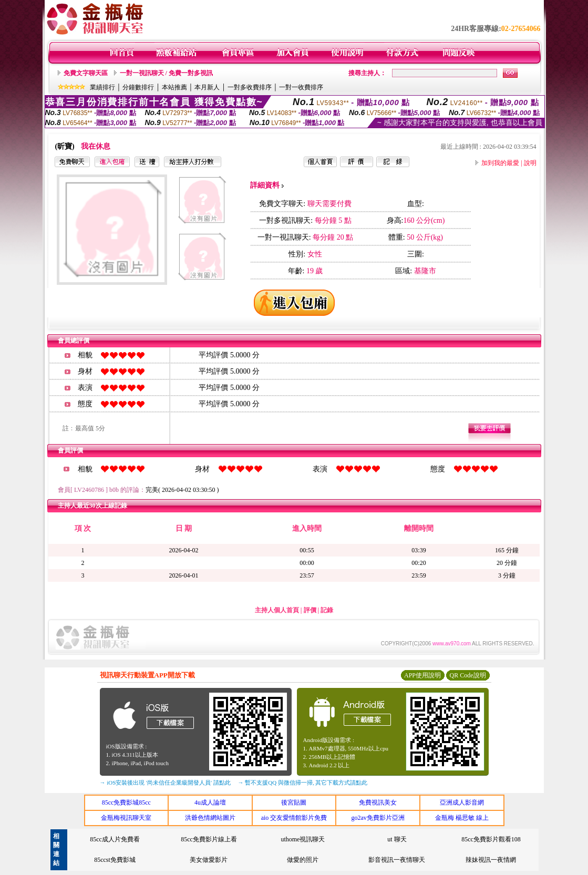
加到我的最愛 (500, 163)
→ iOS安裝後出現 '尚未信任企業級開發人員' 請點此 (165, 783)
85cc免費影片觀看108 (491, 839)
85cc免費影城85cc (126, 802)
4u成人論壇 (210, 802)
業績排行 (102, 87)
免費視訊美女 (378, 802)
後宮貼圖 (294, 802)
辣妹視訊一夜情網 (491, 860)
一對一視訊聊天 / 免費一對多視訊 (166, 73)
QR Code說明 (468, 675)
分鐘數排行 (138, 87)
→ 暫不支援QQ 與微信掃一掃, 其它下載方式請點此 (303, 783)
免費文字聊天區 (86, 73)
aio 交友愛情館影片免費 (294, 818)
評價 (310, 610)
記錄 (327, 610)
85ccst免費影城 (115, 860)
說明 (530, 163)
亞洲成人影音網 (462, 802)
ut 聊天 (397, 839)
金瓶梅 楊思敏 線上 (462, 818)
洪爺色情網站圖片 (210, 818)
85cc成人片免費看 (115, 839)
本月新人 (207, 87)
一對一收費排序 (301, 87)
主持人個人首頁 (277, 610)
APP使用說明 (422, 675)
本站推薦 (174, 87)
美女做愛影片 (209, 860)
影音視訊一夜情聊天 (397, 860)
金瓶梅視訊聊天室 (126, 818)
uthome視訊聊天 (303, 839)
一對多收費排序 (250, 87)
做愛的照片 (303, 860)
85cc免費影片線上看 (209, 839)
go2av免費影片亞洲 (378, 818)
